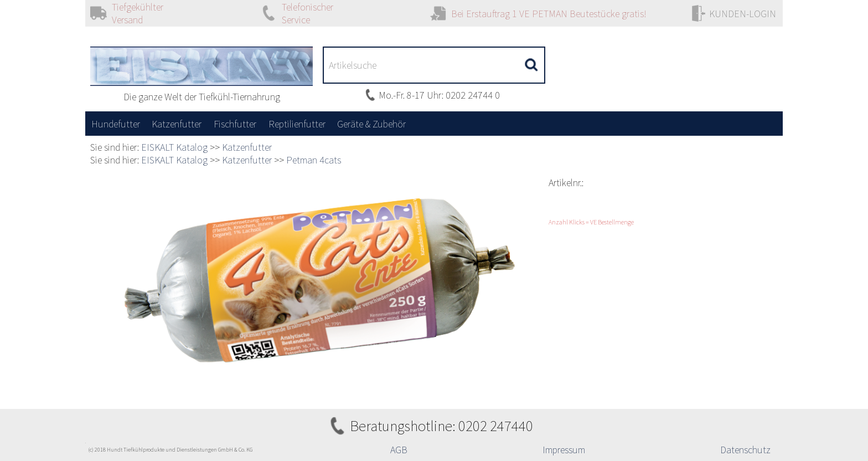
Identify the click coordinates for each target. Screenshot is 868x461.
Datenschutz (745, 450)
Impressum (564, 450)
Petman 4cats (314, 160)
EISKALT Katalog (174, 147)
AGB (399, 450)
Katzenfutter (247, 147)
